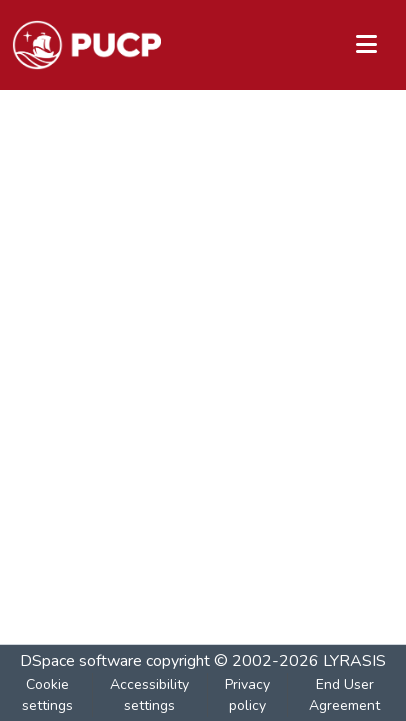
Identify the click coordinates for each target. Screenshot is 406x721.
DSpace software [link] (81, 661)
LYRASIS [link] (354, 661)
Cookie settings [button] (47, 695)
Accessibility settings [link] (149, 695)
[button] (86, 45)
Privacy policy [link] (247, 695)
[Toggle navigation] (366, 45)
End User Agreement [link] (344, 695)
